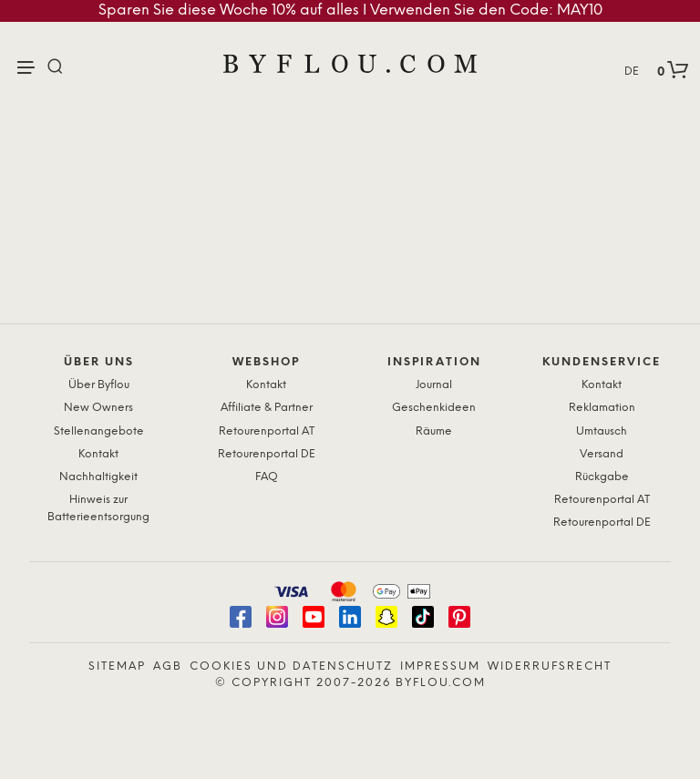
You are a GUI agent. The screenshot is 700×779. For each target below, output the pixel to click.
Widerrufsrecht (550, 666)
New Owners (98, 408)
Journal (434, 385)
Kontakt (98, 454)
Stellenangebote (99, 431)
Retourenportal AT (267, 431)
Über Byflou (99, 385)
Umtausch (602, 431)
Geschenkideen (434, 408)
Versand (602, 454)
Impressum (440, 666)
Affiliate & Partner (267, 408)
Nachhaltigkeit (98, 477)
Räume (434, 431)
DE (632, 72)
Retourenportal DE (267, 454)
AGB (168, 666)
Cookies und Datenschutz (291, 666)
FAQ (267, 477)
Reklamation (602, 408)
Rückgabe (602, 477)
